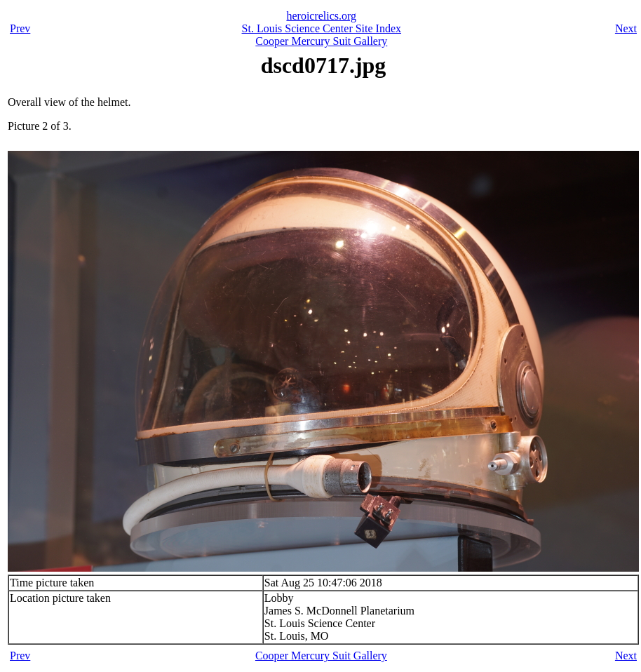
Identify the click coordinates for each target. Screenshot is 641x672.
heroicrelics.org (321, 16)
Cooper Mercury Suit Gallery (321, 41)
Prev (20, 28)
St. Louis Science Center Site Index (322, 28)
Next (626, 28)
